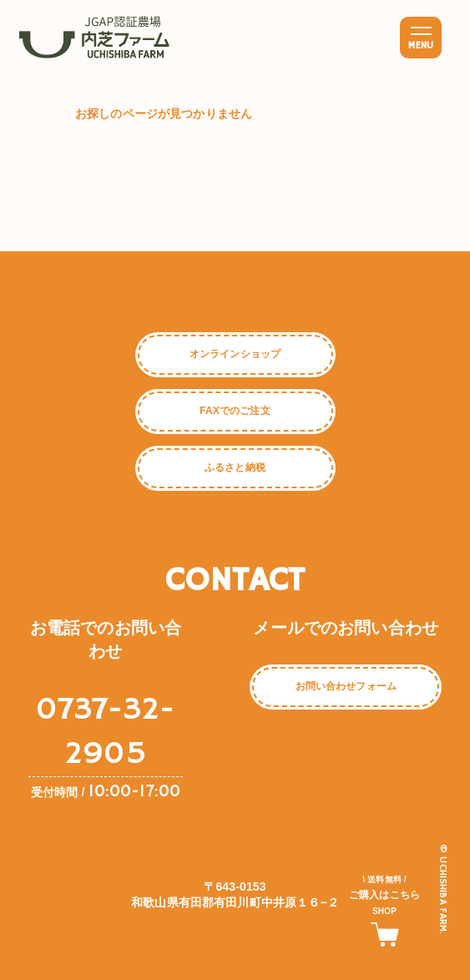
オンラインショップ (235, 354)
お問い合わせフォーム (346, 686)
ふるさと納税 (235, 467)
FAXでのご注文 (235, 411)
